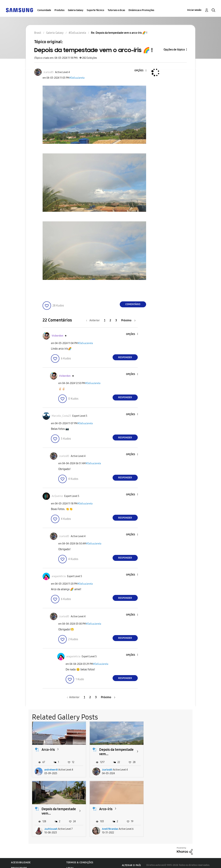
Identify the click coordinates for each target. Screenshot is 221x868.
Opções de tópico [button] (174, 50)
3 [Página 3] (116, 320)
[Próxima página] (128, 320)
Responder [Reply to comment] (125, 357)
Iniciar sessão (194, 10)
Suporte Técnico (95, 10)
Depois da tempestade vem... (116, 752)
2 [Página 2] (110, 320)
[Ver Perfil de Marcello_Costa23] (61, 416)
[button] (140, 71)
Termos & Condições (80, 858)
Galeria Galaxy (76, 10)
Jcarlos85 (107, 770)
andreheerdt (51, 770)
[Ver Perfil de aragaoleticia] (59, 576)
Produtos (59, 10)
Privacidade (19, 864)
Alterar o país (131, 861)
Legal (70, 864)
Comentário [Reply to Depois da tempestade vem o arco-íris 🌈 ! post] (133, 304)
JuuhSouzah (166, 770)
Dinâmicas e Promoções (141, 10)
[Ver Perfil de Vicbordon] (57, 336)
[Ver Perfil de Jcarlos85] (48, 72)
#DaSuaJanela (77, 78)
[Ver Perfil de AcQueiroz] (57, 496)
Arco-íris (48, 750)
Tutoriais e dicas (116, 10)
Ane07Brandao (52, 825)
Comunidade (44, 10)
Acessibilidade (21, 858)
